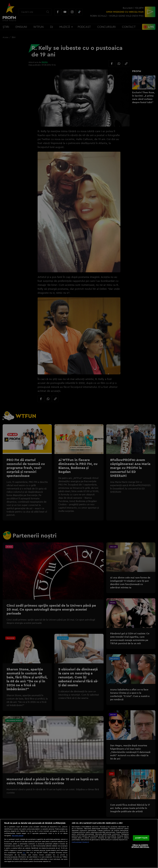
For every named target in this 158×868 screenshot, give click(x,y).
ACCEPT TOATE (141, 838)
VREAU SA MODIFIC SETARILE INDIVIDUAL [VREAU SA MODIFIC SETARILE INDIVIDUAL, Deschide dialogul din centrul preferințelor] (140, 846)
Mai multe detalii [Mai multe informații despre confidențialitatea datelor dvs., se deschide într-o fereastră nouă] (18, 836)
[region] (79, 843)
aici (24, 853)
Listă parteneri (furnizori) (80, 842)
